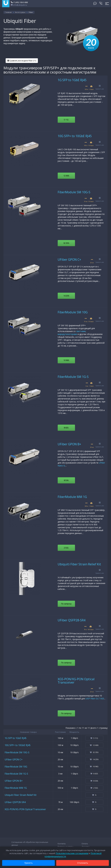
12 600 (66, 176)
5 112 (66, 120)
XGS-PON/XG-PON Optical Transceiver (76, 681)
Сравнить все (100, 87)
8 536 (66, 480)
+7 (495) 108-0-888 (19, 2)
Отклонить (83, 863)
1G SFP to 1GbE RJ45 (72, 80)
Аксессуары (20, 12)
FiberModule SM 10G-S (74, 192)
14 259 (66, 296)
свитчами (81, 331)
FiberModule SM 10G (73, 312)
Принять (28, 863)
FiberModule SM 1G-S (73, 377)
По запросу (66, 604)
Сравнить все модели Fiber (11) (22, 61)
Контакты (62, 844)
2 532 (66, 548)
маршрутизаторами (67, 334)
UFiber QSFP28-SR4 (72, 620)
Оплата (85, 844)
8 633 (66, 428)
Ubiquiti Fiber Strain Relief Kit (79, 564)
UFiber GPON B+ (69, 444)
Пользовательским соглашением (72, 853)
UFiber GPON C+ (69, 260)
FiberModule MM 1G (72, 497)
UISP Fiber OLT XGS (95, 699)
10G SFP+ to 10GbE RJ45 (75, 136)
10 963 (66, 360)
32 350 (66, 243)
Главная (8, 12)
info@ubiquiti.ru (19, 5)
